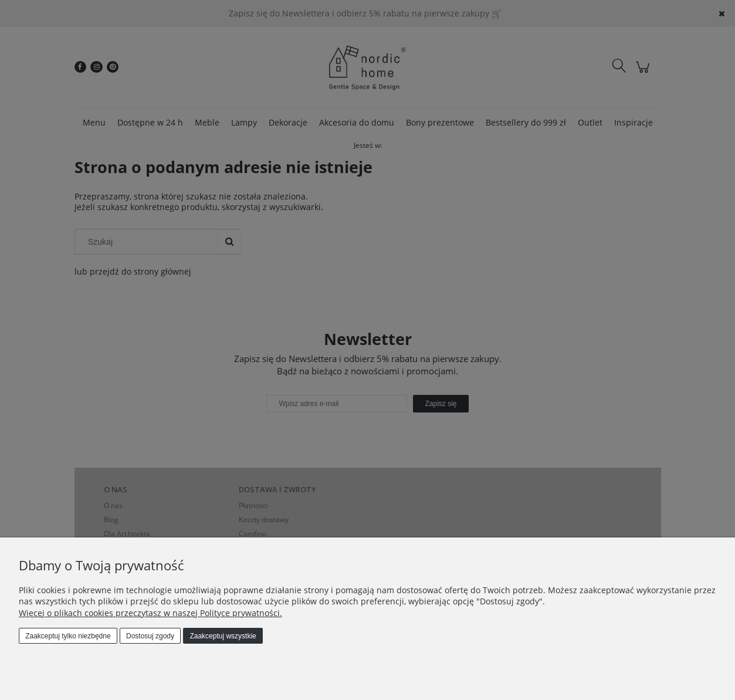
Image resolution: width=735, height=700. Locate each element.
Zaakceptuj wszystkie (223, 636)
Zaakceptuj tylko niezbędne (68, 636)
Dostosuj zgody (150, 636)
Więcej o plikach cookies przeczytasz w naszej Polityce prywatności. (150, 613)
